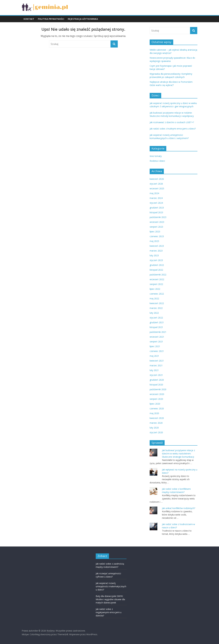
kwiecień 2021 (157, 361)
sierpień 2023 (156, 227)
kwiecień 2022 (157, 303)
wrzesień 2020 (157, 394)
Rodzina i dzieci (157, 161)
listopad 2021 (156, 327)
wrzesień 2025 (157, 188)
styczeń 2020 (156, 432)
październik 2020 (158, 389)
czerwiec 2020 (157, 408)
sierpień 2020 (156, 399)
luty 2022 (154, 313)
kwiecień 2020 (157, 418)
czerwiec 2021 (157, 351)
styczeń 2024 (156, 203)
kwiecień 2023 (157, 246)
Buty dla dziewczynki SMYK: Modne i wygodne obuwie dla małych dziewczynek (110, 599)
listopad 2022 (156, 270)
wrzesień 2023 (157, 222)
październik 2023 (158, 217)
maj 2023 (154, 241)
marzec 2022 (156, 308)
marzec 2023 (156, 251)
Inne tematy (156, 156)
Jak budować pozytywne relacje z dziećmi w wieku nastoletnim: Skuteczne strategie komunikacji (178, 454)
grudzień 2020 (157, 380)
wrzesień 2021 (157, 337)
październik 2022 (158, 275)
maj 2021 (154, 356)
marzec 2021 (156, 365)
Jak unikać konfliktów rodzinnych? (179, 508)
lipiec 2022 (155, 289)
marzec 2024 (156, 198)
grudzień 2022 (157, 265)
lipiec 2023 (155, 232)
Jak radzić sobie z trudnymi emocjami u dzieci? (173, 129)
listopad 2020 (156, 385)
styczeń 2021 (156, 375)
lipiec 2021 (155, 346)
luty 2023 (154, 255)
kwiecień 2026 (157, 179)
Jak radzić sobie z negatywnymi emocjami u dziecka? (109, 612)
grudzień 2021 (157, 322)
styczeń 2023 (156, 260)
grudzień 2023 (157, 208)
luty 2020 (154, 428)
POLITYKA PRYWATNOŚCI (51, 19)
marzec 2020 (156, 423)
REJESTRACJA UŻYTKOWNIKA (83, 19)
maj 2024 (154, 193)
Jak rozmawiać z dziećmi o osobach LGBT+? (172, 122)
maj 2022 (154, 298)
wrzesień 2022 (157, 279)
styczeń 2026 (156, 184)
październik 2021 (158, 332)
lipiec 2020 (155, 404)
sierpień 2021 (156, 342)
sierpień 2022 (156, 284)
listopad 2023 (156, 212)
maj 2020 (154, 413)
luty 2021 (154, 370)
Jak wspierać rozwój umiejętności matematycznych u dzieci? (111, 586)
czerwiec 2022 (157, 294)
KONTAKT (29, 19)
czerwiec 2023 (157, 236)
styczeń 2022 (156, 318)
